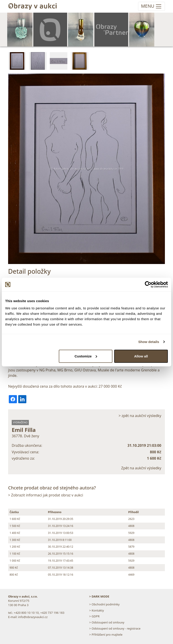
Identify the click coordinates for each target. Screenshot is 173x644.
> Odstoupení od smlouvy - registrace (115, 628)
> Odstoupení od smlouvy (107, 622)
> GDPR (94, 616)
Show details (149, 342)
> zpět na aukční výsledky (140, 416)
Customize (86, 356)
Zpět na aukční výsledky (141, 468)
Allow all (141, 356)
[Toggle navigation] (151, 6)
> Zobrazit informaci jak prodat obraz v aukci (46, 495)
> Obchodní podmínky (104, 604)
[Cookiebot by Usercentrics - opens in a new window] (148, 285)
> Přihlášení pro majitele (106, 635)
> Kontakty (97, 610)
